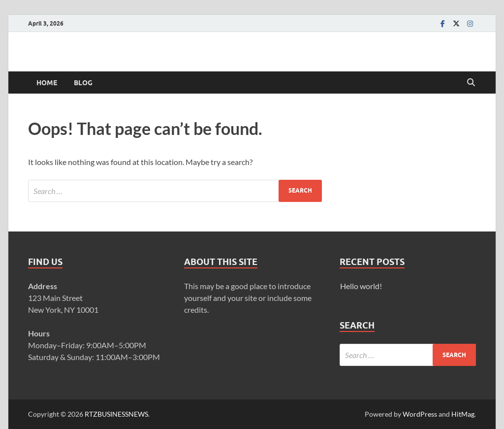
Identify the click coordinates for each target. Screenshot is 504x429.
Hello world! (361, 286)
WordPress (420, 414)
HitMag (463, 414)
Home (47, 83)
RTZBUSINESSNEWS (116, 414)
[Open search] (471, 83)
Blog (83, 83)
